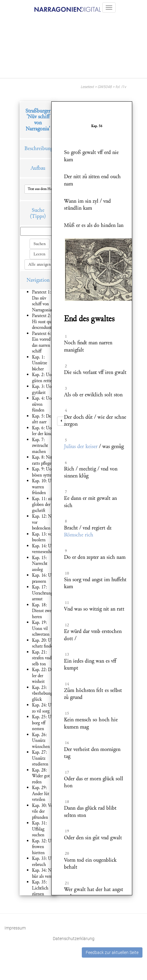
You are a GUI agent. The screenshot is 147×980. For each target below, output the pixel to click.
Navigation (38, 280)
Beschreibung (39, 148)
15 (67, 713)
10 (67, 573)
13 (67, 654)
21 (67, 883)
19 (67, 831)
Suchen (40, 244)
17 (67, 772)
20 (67, 854)
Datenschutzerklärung (74, 939)
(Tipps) (38, 216)
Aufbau (38, 168)
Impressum (15, 928)
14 (67, 684)
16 (67, 743)
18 (67, 802)
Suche (38, 210)
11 (67, 603)
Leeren (39, 254)
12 (67, 625)
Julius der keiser (81, 446)
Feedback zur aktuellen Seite (112, 952)
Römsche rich (79, 535)
